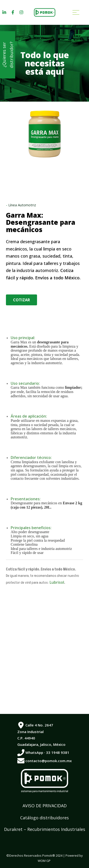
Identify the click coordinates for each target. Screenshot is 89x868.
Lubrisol (56, 582)
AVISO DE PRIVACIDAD (45, 806)
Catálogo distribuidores (44, 818)
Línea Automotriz (22, 205)
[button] (21, 300)
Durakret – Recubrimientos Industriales (45, 829)
